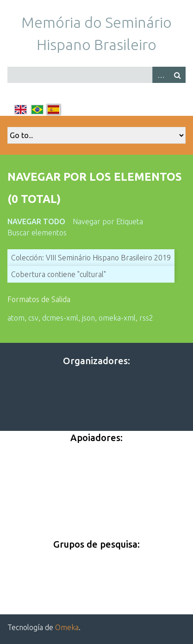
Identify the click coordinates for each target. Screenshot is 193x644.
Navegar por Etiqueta (108, 221)
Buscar (177, 75)
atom (16, 318)
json (88, 318)
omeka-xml (117, 318)
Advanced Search (161, 75)
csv (33, 318)
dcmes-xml (60, 318)
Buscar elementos (37, 233)
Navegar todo (36, 221)
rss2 (146, 318)
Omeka (67, 627)
